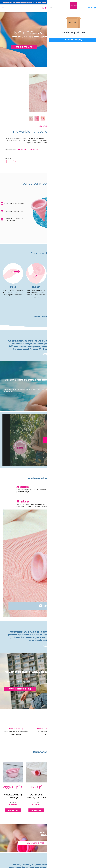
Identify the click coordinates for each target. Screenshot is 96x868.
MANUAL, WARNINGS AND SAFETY (48, 317)
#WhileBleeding (21, 689)
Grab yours (25, 47)
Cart (92, 8)
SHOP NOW (87, 2)
